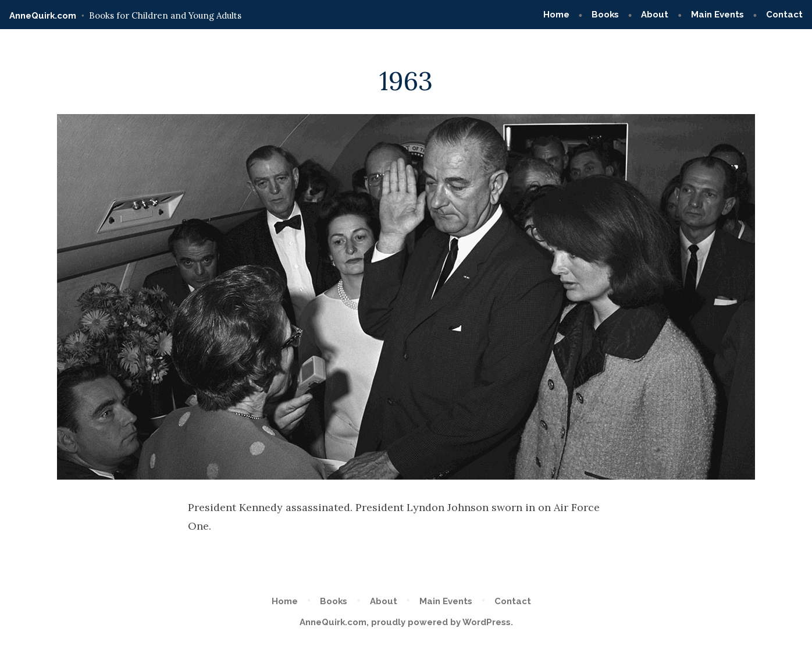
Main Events (717, 15)
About (655, 15)
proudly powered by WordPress (441, 622)
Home (556, 15)
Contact (784, 15)
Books (605, 15)
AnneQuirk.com (43, 16)
